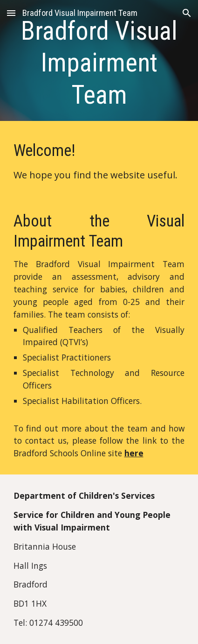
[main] (99, 63)
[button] (11, 13)
